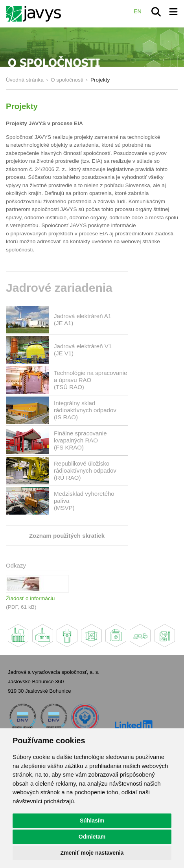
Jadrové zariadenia (59, 288)
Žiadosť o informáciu (30, 598)
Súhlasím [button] (92, 821)
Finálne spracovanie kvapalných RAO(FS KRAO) (80, 440)
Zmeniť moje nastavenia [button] (92, 853)
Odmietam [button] (92, 837)
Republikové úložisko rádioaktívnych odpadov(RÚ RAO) (85, 470)
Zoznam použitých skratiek (67, 536)
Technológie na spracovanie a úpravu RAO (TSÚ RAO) (90, 380)
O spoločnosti (67, 80)
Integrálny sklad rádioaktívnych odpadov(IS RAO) (85, 410)
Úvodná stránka (25, 80)
